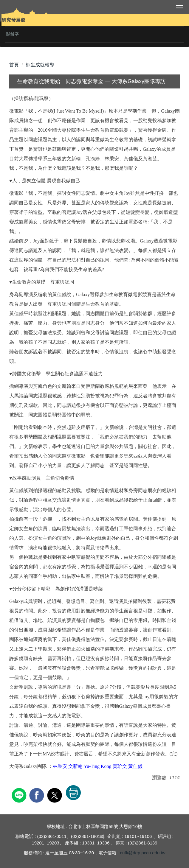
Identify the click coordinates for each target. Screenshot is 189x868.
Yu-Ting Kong (97, 766)
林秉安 (60, 766)
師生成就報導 (40, 65)
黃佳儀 (135, 766)
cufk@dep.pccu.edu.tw (143, 853)
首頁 (14, 65)
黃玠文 (120, 766)
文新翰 (75, 766)
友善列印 (73, 793)
